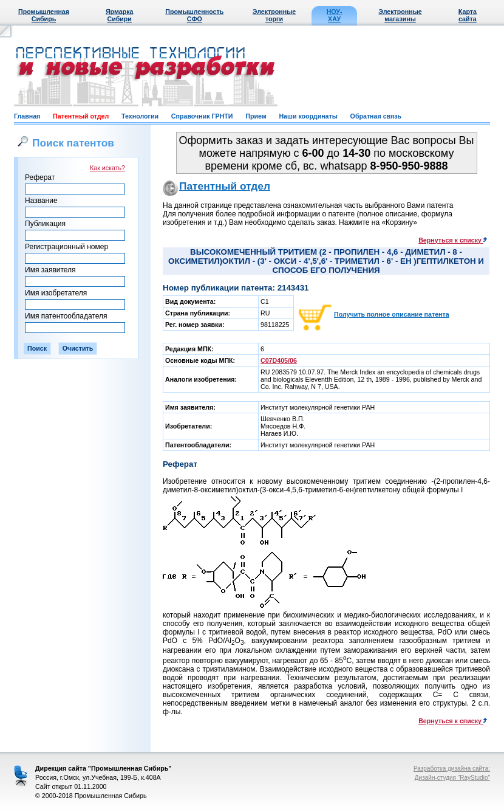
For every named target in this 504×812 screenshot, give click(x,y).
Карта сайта (468, 15)
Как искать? (107, 168)
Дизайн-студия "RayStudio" (452, 778)
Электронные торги (274, 15)
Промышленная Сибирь (44, 15)
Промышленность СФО (194, 15)
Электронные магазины (400, 15)
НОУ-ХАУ (335, 15)
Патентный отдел (81, 116)
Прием (256, 116)
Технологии (140, 116)
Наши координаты (308, 116)
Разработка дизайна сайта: (452, 769)
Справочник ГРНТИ (202, 116)
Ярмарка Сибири (119, 15)
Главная (27, 116)
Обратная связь (376, 116)
